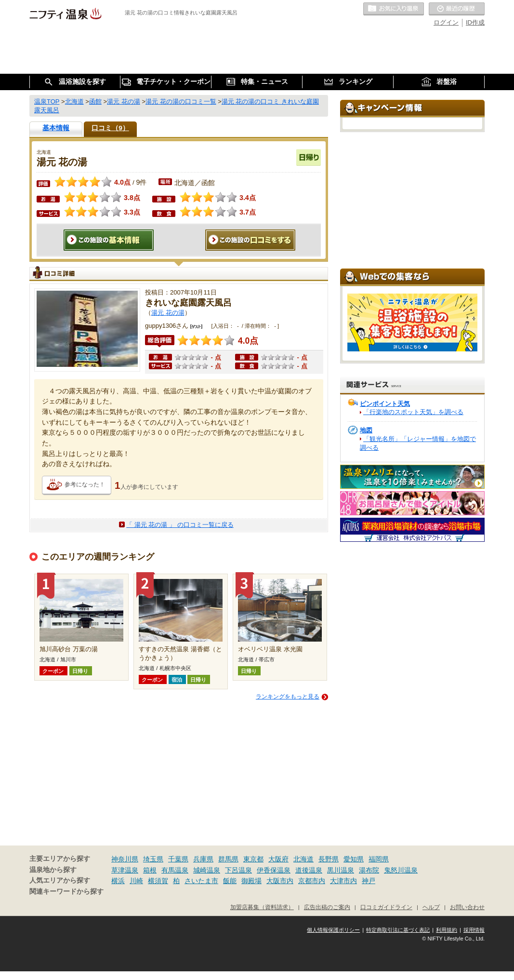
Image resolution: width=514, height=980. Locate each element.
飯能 (230, 881)
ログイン (446, 22)
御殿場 (251, 881)
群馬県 (228, 859)
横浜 (118, 881)
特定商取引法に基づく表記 (398, 930)
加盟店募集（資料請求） (262, 907)
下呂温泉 (238, 870)
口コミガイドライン (386, 907)
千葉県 (178, 859)
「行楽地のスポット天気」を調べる (413, 412)
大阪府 (278, 859)
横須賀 (158, 881)
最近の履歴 (457, 9)
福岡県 (379, 859)
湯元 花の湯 (168, 313)
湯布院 (369, 870)
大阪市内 (280, 881)
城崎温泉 (207, 870)
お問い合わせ (467, 907)
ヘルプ (431, 907)
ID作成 (475, 22)
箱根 (150, 870)
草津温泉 (125, 870)
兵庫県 (203, 859)
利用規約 (447, 930)
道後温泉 (309, 870)
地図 (366, 430)
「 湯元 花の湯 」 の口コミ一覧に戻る (180, 525)
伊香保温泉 (274, 870)
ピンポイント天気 (385, 404)
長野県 (329, 859)
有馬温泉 (175, 870)
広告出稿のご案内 (327, 907)
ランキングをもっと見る (288, 697)
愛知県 (354, 859)
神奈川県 (125, 859)
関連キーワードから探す (66, 892)
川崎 (136, 881)
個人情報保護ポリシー (333, 930)
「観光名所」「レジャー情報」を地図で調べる (418, 443)
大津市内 (343, 881)
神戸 (369, 881)
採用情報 (474, 930)
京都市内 (312, 881)
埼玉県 (153, 859)
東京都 (253, 859)
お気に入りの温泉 (394, 9)
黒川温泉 (341, 870)
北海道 (303, 859)
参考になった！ (85, 484)
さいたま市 (201, 881)
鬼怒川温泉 (401, 870)
